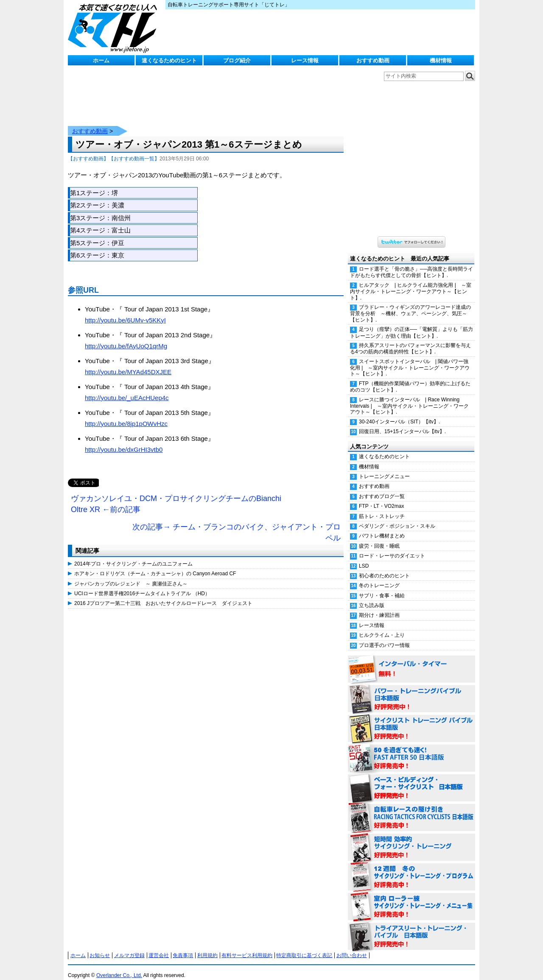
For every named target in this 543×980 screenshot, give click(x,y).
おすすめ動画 (373, 60)
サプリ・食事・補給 (382, 587)
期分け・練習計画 (379, 607)
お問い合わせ (352, 947)
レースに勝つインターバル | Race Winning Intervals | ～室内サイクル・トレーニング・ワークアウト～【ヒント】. (409, 398)
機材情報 (441, 60)
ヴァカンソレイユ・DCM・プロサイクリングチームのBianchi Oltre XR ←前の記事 (176, 496)
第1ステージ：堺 (94, 184)
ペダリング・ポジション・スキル (397, 518)
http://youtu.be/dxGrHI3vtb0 (124, 441)
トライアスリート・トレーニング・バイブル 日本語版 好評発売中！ (411, 928)
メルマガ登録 (129, 947)
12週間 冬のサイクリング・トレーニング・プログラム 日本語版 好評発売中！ (411, 869)
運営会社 (159, 947)
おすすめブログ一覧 (382, 488)
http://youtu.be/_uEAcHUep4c (127, 389)
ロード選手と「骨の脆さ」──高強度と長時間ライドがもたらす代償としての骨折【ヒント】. (411, 264)
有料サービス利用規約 (247, 947)
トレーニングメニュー (384, 468)
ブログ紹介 (237, 60)
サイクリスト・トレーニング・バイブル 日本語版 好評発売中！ (411, 720)
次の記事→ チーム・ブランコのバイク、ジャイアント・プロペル (237, 524)
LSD (364, 557)
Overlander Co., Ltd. (119, 967)
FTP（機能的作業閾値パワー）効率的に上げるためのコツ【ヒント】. (410, 378)
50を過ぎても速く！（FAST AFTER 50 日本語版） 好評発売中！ (411, 750)
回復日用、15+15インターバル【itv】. (402, 423)
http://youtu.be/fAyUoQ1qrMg (126, 337)
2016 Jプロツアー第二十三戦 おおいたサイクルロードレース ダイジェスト (163, 595)
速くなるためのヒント (169, 60)
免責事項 (183, 947)
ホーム (101, 60)
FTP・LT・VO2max (381, 498)
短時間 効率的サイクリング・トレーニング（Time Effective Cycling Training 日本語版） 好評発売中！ (411, 839)
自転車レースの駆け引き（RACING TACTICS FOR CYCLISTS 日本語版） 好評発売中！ (411, 809)
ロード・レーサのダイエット (392, 547)
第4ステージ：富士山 (100, 222)
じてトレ (115, 28)
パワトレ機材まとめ (382, 527)
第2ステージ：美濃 (97, 197)
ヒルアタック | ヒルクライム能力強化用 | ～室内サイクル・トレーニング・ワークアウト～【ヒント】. (411, 283)
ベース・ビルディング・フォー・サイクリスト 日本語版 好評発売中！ (411, 780)
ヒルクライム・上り (382, 627)
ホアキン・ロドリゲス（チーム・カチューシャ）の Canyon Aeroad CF (155, 565)
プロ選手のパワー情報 (384, 637)
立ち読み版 (372, 597)
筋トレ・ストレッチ (382, 508)
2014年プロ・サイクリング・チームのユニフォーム (133, 555)
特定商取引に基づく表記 (304, 947)
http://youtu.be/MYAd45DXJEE (128, 363)
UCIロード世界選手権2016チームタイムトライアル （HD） (142, 585)
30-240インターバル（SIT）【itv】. (399, 413)
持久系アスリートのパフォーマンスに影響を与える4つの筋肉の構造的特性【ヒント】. (410, 340)
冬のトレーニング (379, 577)
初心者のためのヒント (384, 567)
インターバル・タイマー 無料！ (411, 661)
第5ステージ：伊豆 (97, 234)
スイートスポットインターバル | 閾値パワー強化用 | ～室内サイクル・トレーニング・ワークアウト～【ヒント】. (410, 359)
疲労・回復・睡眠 (379, 538)
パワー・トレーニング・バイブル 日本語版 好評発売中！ (411, 691)
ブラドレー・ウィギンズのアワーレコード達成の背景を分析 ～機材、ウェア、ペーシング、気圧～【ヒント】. (410, 305)
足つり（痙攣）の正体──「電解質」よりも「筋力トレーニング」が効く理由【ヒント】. (411, 324)
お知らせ (100, 947)
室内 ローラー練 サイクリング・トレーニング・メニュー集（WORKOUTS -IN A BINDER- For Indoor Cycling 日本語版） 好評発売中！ (411, 899)
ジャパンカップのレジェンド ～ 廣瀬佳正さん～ (131, 575)
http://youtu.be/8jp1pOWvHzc (126, 415)
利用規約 (207, 947)
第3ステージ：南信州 (100, 209)
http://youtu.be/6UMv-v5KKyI (125, 312)
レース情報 (305, 60)
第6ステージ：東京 (97, 247)
